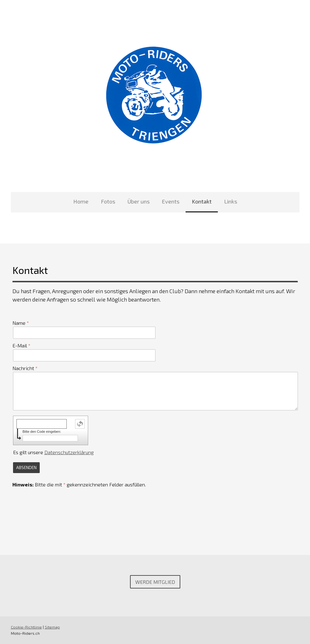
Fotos (108, 201)
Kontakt (202, 201)
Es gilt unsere (53, 452)
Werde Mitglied (155, 582)
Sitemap (52, 627)
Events (171, 201)
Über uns (139, 201)
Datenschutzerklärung (69, 452)
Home (81, 201)
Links (231, 201)
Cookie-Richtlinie (26, 627)
